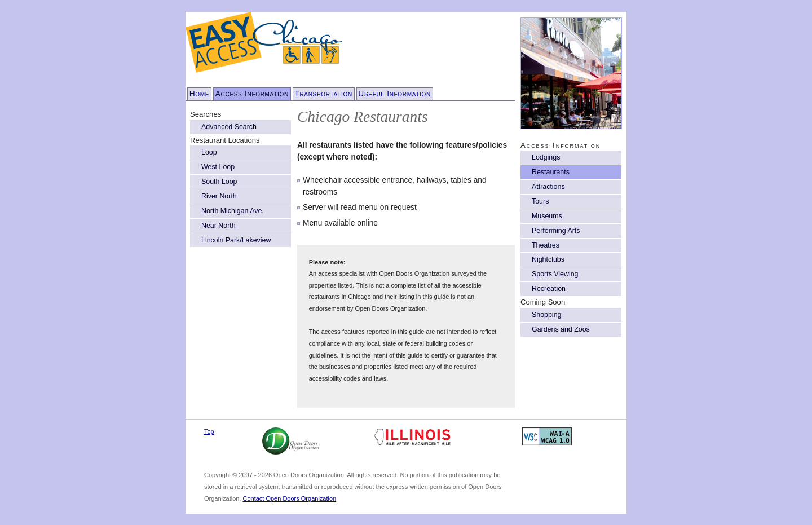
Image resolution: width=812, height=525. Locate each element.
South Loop (219, 182)
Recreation (549, 289)
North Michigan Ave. (233, 211)
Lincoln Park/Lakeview (236, 240)
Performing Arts (556, 231)
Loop (209, 152)
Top (209, 431)
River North (219, 196)
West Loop (218, 167)
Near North (219, 226)
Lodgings (546, 157)
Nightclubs (548, 259)
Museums (547, 216)
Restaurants (551, 172)
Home (199, 94)
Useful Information (394, 94)
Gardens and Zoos (561, 329)
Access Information (252, 94)
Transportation (323, 94)
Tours (540, 201)
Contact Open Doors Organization (289, 498)
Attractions (548, 187)
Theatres (546, 245)
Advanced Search (229, 127)
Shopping (546, 315)
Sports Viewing (555, 274)
